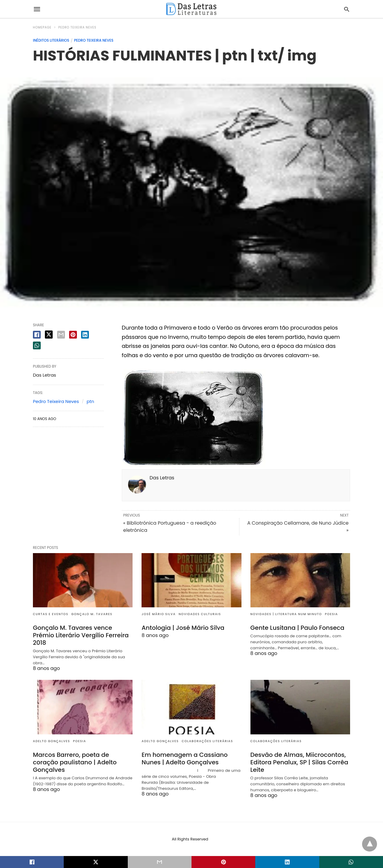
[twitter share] (49, 335)
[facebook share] (37, 335)
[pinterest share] (73, 335)
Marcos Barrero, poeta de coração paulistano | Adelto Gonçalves (75, 762)
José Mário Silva (159, 614)
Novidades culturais (200, 614)
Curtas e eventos (51, 614)
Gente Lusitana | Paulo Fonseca (297, 628)
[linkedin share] (85, 335)
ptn (90, 401)
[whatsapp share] (37, 345)
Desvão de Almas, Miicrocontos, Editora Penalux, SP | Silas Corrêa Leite (299, 762)
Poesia (332, 614)
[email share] (61, 335)
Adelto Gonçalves (51, 741)
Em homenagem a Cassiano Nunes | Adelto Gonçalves (184, 758)
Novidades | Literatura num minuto (286, 614)
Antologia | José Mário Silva (183, 628)
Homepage (42, 27)
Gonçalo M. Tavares (92, 614)
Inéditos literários (51, 40)
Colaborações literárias (207, 741)
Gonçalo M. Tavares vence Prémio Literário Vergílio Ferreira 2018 (81, 635)
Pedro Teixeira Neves (77, 27)
